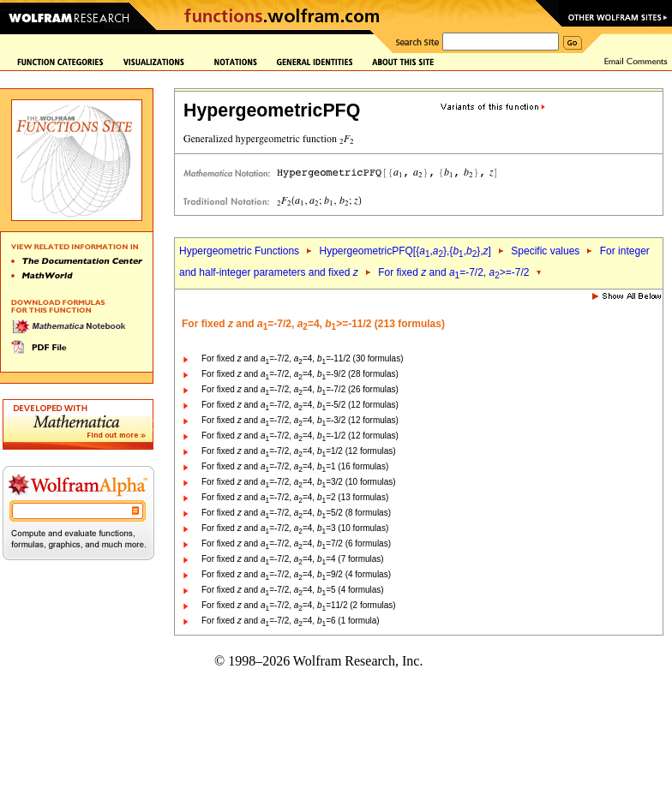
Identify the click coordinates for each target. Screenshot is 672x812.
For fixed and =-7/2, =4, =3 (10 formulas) (295, 528)
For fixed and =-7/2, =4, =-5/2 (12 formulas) (300, 405)
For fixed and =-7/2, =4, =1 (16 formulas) (295, 466)
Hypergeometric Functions (239, 251)
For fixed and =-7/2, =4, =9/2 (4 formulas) (296, 574)
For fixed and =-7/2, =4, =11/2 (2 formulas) (299, 605)
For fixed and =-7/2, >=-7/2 (453, 272)
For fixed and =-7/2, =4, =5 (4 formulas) (293, 590)
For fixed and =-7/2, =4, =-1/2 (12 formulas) (300, 436)
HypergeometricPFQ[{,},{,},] (405, 251)
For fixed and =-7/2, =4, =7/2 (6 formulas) (296, 543)
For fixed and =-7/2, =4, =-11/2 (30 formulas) (302, 358)
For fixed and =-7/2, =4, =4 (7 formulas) (293, 559)
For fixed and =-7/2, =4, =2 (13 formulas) (295, 497)
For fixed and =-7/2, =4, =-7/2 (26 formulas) (300, 389)
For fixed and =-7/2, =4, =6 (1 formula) (291, 621)
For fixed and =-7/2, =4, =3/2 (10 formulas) (299, 482)
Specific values (545, 251)
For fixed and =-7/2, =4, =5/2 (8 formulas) (296, 513)
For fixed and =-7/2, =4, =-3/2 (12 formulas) (300, 420)
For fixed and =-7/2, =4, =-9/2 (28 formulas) (300, 374)
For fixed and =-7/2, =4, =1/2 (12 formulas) (299, 451)
